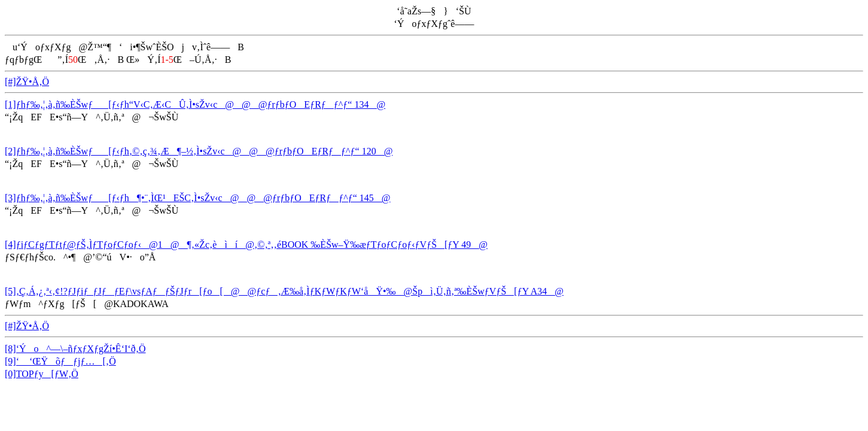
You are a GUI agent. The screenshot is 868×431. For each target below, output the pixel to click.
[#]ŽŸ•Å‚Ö (27, 82)
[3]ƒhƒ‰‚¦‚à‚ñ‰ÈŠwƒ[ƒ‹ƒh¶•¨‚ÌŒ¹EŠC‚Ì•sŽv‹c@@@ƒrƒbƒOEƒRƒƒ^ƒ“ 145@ (198, 198)
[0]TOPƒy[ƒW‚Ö (42, 374)
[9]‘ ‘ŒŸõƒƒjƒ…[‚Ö (60, 361)
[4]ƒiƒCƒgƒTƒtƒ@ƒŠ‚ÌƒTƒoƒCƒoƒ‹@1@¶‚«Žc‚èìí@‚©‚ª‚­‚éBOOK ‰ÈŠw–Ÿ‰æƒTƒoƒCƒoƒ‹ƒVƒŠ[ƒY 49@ (246, 245)
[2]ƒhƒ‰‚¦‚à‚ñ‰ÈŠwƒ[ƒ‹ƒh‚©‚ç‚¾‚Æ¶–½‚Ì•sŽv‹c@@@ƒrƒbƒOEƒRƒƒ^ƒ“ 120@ (199, 151)
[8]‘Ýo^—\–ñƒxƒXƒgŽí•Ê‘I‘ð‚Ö (75, 349)
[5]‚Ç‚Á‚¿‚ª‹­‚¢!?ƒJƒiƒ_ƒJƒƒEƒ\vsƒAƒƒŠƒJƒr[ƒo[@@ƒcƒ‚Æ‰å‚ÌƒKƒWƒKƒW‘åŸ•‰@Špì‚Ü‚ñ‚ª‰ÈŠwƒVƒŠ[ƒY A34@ (284, 291)
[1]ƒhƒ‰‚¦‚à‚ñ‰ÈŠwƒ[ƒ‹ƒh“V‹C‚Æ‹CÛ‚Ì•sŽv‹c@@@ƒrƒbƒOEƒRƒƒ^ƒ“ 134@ (195, 104)
